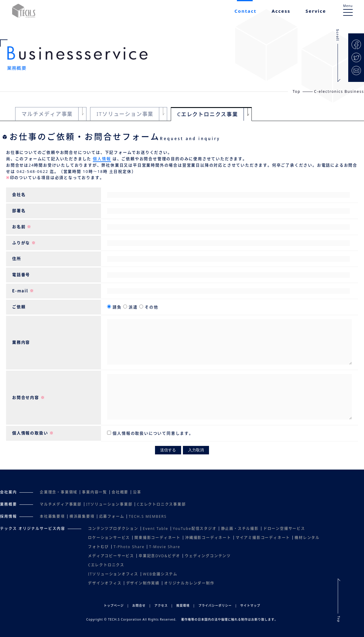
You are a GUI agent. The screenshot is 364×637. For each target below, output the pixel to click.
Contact (246, 11)
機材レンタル (307, 538)
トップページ (114, 605)
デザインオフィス (105, 583)
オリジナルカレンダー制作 (189, 583)
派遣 (133, 307)
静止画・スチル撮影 (240, 529)
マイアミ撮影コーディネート (263, 538)
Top (297, 91)
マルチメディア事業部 (61, 504)
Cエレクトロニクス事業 (208, 114)
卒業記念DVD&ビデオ (159, 556)
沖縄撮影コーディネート (208, 538)
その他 (151, 307)
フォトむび (98, 547)
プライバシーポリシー (215, 605)
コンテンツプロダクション (113, 529)
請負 (117, 307)
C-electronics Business (339, 91)
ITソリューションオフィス (113, 574)
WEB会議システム (160, 574)
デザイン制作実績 (143, 583)
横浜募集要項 (82, 516)
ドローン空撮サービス (284, 529)
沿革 (137, 492)
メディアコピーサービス (111, 556)
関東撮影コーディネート (157, 538)
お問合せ (139, 605)
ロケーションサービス (109, 538)
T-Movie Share (165, 547)
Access (281, 11)
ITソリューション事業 (125, 114)
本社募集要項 (52, 516)
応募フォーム (112, 516)
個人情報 (102, 159)
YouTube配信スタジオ (195, 529)
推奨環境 (183, 605)
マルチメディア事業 (47, 114)
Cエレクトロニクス (106, 565)
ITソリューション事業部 (109, 504)
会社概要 (120, 492)
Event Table (156, 529)
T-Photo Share (129, 547)
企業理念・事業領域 (59, 492)
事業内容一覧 (94, 492)
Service (316, 11)
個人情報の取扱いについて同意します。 (152, 433)
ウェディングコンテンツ (208, 556)
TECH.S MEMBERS (148, 516)
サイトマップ (250, 605)
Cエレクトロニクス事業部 (161, 504)
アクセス (161, 605)
